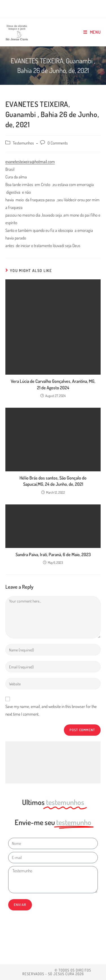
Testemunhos (23, 143)
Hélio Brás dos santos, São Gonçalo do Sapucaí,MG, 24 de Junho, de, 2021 (53, 481)
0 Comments (58, 143)
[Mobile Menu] (92, 32)
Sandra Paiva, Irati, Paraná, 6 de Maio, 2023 (53, 554)
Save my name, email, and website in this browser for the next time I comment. (51, 710)
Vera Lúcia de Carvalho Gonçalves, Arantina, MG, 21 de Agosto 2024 (53, 384)
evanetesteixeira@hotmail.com (30, 162)
